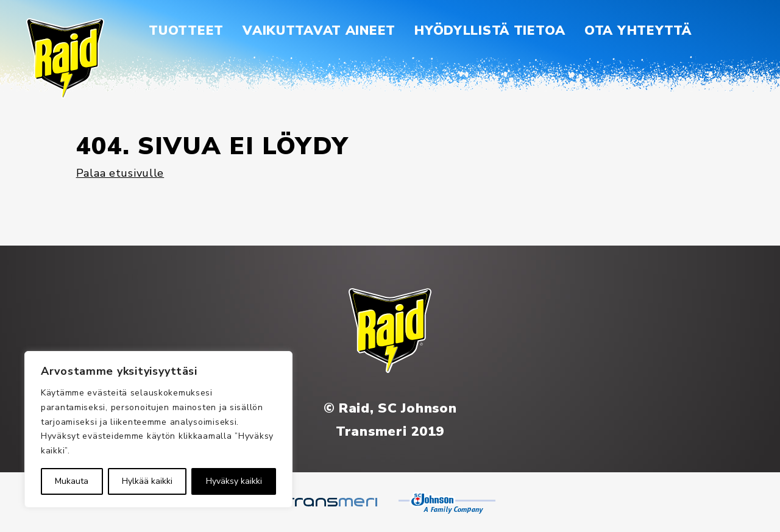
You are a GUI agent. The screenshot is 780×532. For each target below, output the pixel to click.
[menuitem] (186, 31)
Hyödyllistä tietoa (490, 30)
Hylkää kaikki (147, 481)
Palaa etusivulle (120, 173)
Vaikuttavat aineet (319, 30)
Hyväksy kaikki (234, 481)
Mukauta (72, 481)
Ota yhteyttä (638, 30)
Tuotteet (186, 30)
